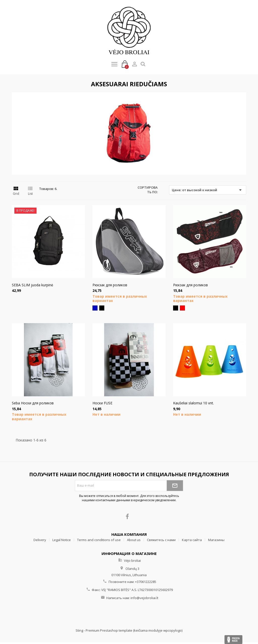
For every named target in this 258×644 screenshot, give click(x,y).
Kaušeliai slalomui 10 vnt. (193, 403)
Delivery (40, 540)
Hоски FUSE (102, 403)
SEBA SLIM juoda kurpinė (33, 285)
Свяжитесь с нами (161, 540)
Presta (233, 640)
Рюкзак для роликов (110, 285)
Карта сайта (192, 540)
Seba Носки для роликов (33, 403)
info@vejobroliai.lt (144, 598)
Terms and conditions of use (99, 540)
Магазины (216, 540)
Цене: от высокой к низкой (208, 190)
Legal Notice (62, 540)
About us (134, 540)
